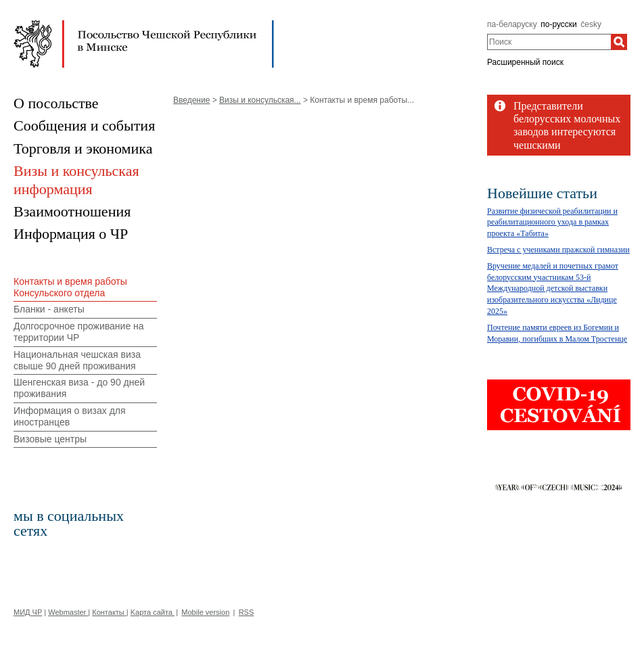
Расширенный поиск (525, 62)
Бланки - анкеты (49, 309)
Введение (191, 100)
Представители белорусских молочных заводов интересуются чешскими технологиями (567, 132)
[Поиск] (619, 42)
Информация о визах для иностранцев (70, 416)
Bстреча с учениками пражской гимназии (558, 250)
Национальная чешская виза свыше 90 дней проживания (77, 360)
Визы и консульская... (260, 100)
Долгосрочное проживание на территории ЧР (79, 332)
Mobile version (205, 612)
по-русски (559, 24)
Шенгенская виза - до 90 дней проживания (79, 388)
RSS (247, 612)
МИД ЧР (28, 612)
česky (591, 24)
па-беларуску (512, 24)
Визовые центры (50, 439)
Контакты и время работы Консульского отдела (70, 287)
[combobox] (549, 42)
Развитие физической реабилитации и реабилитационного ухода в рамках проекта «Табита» (552, 223)
